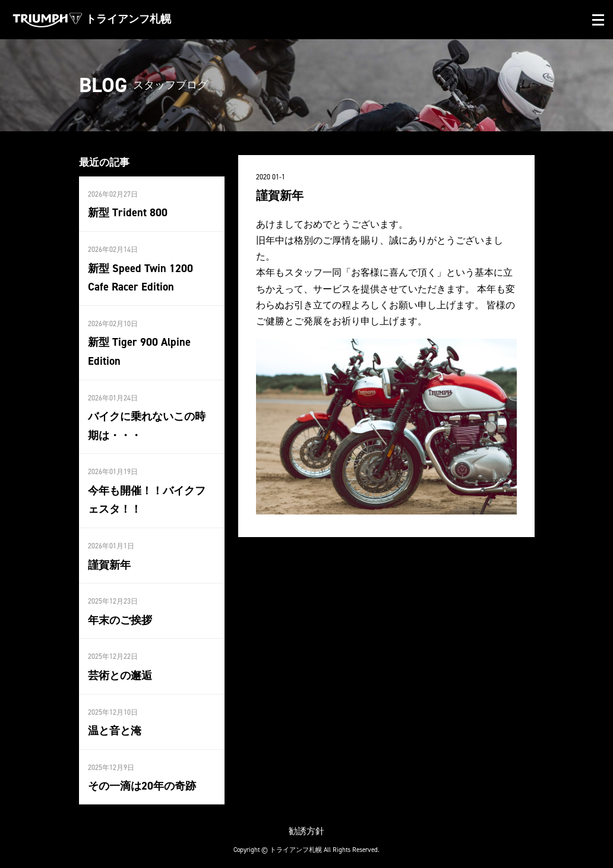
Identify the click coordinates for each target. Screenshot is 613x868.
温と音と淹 (115, 723)
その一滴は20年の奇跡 (142, 778)
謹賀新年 (109, 559)
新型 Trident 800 (127, 213)
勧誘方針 (306, 823)
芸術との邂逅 (120, 668)
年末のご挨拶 (120, 614)
